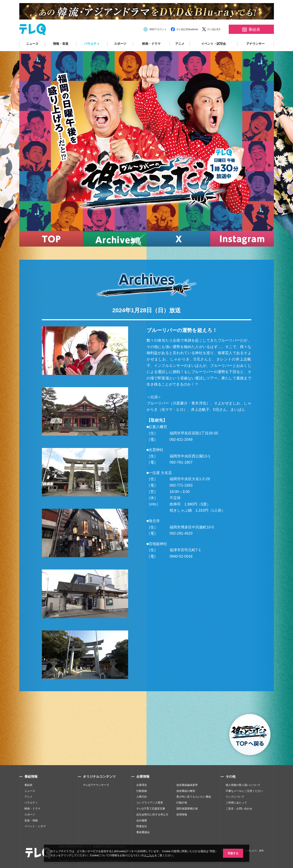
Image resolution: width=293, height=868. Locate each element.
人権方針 (142, 797)
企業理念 (142, 785)
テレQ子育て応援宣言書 (151, 809)
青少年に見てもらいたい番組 (194, 797)
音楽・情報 (31, 820)
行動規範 (142, 791)
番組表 (28, 785)
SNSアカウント (158, 29)
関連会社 (142, 826)
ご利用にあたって (236, 803)
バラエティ (92, 44)
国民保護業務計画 (187, 809)
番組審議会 (143, 832)
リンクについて (235, 797)
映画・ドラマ (151, 44)
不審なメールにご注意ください (244, 791)
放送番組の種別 (186, 791)
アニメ (180, 44)
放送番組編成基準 (187, 785)
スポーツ (120, 44)
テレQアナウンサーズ (96, 785)
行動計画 (182, 803)
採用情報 (182, 815)
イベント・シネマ (35, 826)
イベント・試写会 (214, 44)
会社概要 (142, 820)
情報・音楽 (61, 44)
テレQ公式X (214, 29)
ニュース (32, 44)
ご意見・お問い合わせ (239, 809)
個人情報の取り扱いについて (243, 785)
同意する (233, 853)
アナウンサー (255, 44)
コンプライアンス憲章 (150, 803)
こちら (155, 855)
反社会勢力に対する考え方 (152, 815)
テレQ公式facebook (187, 29)
